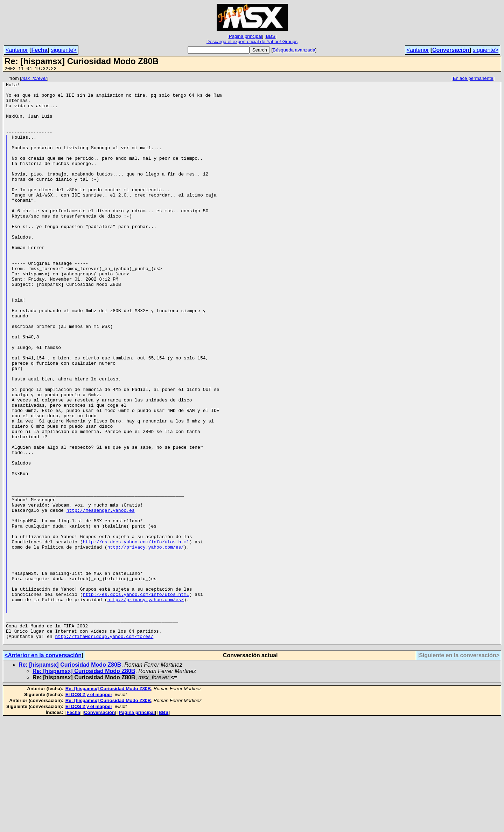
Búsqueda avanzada (294, 50)
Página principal (246, 36)
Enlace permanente (473, 79)
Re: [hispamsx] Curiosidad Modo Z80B (70, 778)
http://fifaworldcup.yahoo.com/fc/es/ (104, 749)
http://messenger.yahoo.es (101, 597)
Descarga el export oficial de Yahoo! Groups (252, 42)
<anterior (17, 50)
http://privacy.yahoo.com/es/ (146, 641)
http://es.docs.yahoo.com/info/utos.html (136, 635)
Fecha (39, 50)
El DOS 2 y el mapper (89, 808)
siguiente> (64, 50)
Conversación (451, 50)
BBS (271, 36)
